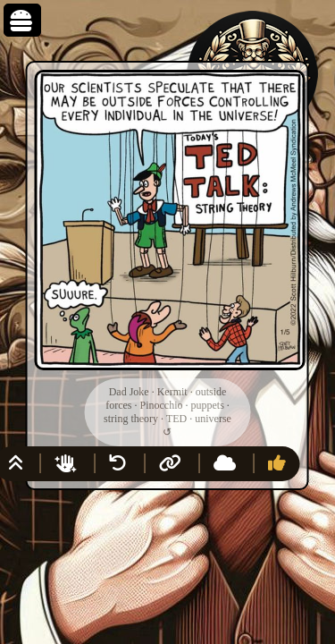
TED (176, 419)
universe (213, 419)
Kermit (172, 392)
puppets (207, 405)
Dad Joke (129, 392)
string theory (131, 419)
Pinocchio (161, 405)
